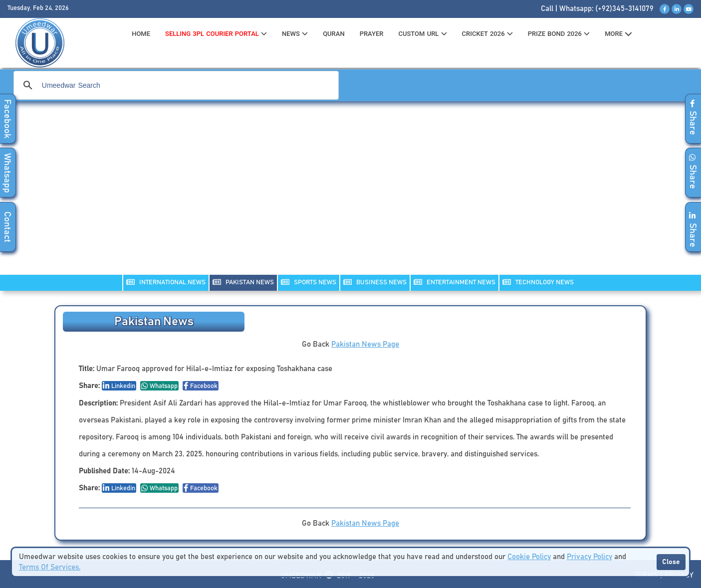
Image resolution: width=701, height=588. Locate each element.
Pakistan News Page (365, 344)
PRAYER (372, 34)
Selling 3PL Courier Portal (216, 34)
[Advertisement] (351, 195)
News (295, 34)
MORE (618, 34)
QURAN (334, 34)
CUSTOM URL (422, 34)
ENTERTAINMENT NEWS (455, 282)
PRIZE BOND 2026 (559, 34)
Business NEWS (375, 282)
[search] (175, 85)
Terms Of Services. (50, 567)
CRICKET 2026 (487, 34)
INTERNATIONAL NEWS (166, 282)
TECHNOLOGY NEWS (538, 282)
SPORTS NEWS (309, 282)
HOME (141, 34)
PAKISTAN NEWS (243, 282)
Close (671, 562)
